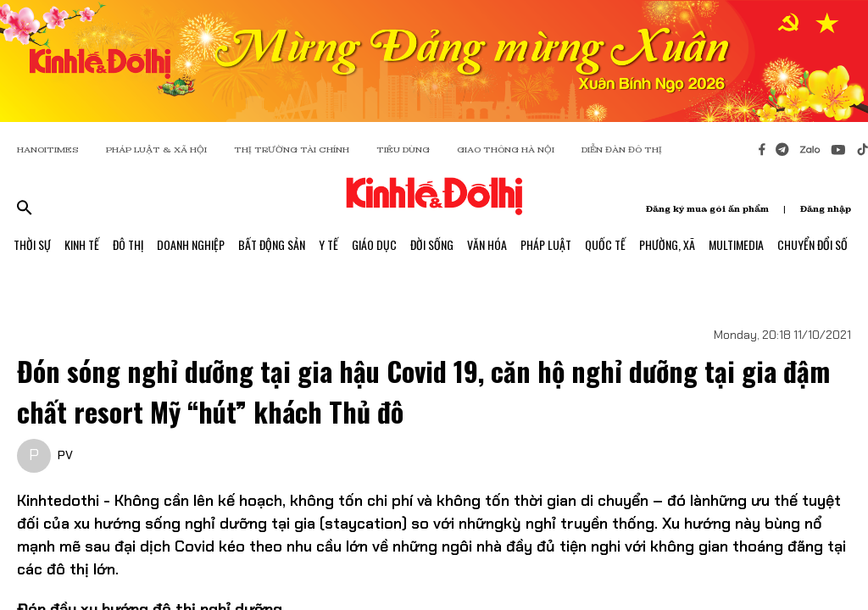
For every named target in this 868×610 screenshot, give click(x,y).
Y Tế (328, 244)
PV (65, 455)
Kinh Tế (82, 244)
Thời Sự (32, 244)
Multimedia (736, 244)
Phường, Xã (667, 244)
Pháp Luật (546, 244)
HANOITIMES (48, 150)
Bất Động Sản (272, 244)
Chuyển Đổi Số (812, 244)
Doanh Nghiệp (191, 244)
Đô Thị (128, 244)
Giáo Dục (374, 244)
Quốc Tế (605, 244)
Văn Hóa (487, 244)
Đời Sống (432, 244)
